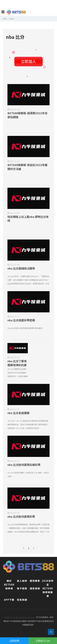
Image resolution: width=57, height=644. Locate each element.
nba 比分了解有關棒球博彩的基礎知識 (17, 365)
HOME (5, 19)
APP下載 (9, 600)
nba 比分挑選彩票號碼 (21, 320)
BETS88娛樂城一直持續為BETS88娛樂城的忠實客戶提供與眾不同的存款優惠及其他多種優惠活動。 (29, 621)
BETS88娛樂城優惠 (48, 592)
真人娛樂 (22, 581)
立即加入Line (43, 641)
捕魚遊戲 (35, 588)
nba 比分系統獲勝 (18, 413)
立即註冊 (14, 641)
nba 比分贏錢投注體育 (21, 268)
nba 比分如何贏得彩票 (21, 516)
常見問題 (22, 600)
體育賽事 (35, 581)
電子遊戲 (22, 588)
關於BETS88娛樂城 (9, 585)
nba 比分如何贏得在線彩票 (24, 465)
